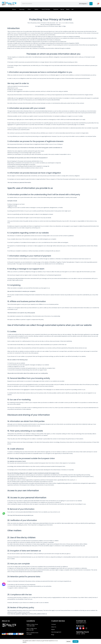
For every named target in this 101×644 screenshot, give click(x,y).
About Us (54, 627)
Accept (75, 641)
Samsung (22, 10)
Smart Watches (47, 10)
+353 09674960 (31, 626)
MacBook (56, 10)
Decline (68, 641)
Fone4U (44, 23)
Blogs (53, 635)
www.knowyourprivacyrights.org (35, 47)
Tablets (37, 10)
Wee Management (56, 632)
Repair (68, 10)
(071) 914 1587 (30, 630)
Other (30, 10)
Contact (54, 625)
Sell (72, 10)
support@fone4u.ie (81, 623)
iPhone (15, 10)
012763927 (29, 635)
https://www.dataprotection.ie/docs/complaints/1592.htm (27, 572)
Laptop (62, 10)
